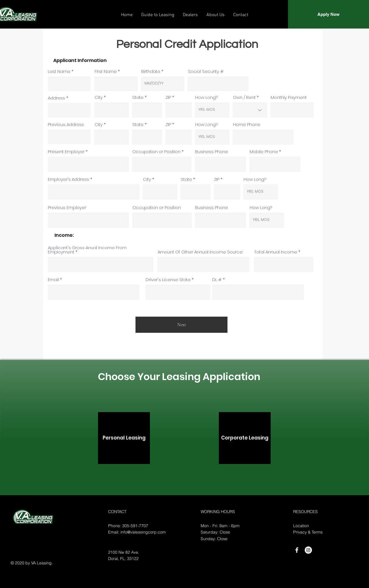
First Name (106, 71)
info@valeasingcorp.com (143, 532)
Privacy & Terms (308, 532)
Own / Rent (244, 97)
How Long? (206, 97)
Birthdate (151, 71)
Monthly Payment (289, 97)
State (138, 97)
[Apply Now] (328, 14)
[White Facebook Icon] (297, 550)
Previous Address (66, 124)
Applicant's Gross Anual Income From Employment (87, 250)
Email (53, 280)
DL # (217, 280)
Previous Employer (67, 207)
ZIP (168, 97)
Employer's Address (68, 179)
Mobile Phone (264, 152)
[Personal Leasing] (124, 438)
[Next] (181, 325)
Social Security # (206, 71)
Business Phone (212, 152)
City (99, 97)
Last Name (59, 71)
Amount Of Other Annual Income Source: (200, 252)
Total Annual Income (276, 252)
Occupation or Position (156, 152)
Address (57, 98)
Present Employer (66, 152)
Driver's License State (168, 280)
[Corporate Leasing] (245, 438)
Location (301, 526)
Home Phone (247, 124)
